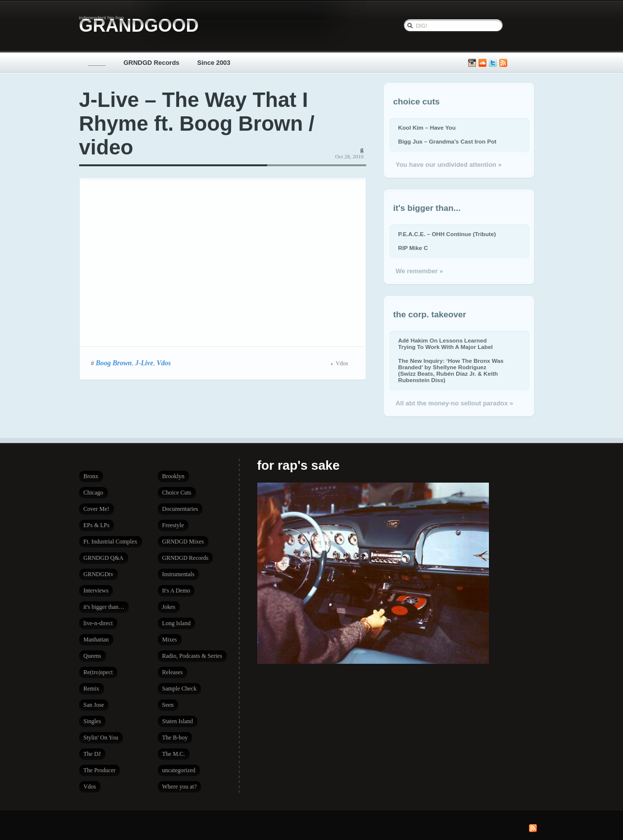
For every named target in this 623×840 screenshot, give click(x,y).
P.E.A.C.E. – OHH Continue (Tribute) (447, 234)
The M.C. (174, 754)
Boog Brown (114, 363)
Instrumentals (178, 574)
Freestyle (173, 525)
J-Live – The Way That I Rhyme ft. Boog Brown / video (197, 124)
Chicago (94, 493)
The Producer (100, 770)
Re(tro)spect (98, 672)
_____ (97, 63)
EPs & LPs (97, 525)
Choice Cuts (177, 493)
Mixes (170, 640)
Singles (92, 721)
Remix (92, 689)
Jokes (169, 607)
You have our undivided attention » (449, 165)
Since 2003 (214, 63)
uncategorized (179, 770)
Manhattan (96, 640)
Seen (168, 705)
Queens (93, 656)
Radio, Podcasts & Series (192, 656)
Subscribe (503, 63)
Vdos (164, 363)
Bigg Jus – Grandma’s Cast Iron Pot (448, 141)
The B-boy (175, 738)
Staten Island (178, 721)
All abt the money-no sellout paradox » (455, 403)
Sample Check (180, 689)
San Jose (94, 705)
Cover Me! (96, 509)
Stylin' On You (101, 738)
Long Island (177, 623)
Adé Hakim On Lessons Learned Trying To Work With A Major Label (446, 344)
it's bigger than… (104, 607)
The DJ (92, 754)
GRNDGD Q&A (104, 558)
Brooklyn (173, 476)
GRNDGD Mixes (183, 542)
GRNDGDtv (99, 574)
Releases (173, 672)
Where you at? (180, 787)
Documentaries (180, 509)
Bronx (91, 476)
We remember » (420, 271)
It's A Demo (176, 591)
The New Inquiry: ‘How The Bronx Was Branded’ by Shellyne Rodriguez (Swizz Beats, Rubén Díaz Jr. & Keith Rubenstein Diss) (451, 370)
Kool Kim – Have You (427, 127)
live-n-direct (98, 623)
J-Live (144, 363)
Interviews (96, 591)
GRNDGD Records (152, 63)
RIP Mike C (413, 248)
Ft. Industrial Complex (111, 542)
